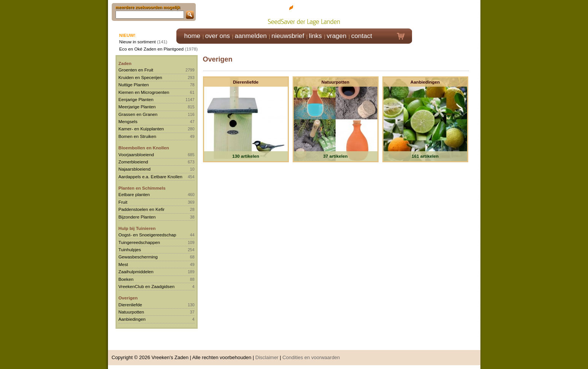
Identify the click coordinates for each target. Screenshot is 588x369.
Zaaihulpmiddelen (136, 272)
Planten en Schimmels (142, 188)
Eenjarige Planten (136, 99)
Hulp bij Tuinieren (137, 228)
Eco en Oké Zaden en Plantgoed (152, 49)
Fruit (123, 202)
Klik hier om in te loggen (446, 14)
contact (362, 36)
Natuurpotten (132, 312)
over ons (218, 36)
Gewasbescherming (138, 257)
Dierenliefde (130, 305)
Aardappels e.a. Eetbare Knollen (151, 177)
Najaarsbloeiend (135, 169)
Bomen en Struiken (137, 136)
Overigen (128, 298)
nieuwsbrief (288, 36)
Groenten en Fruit (136, 70)
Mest (123, 264)
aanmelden (250, 36)
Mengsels (128, 121)
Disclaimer (267, 357)
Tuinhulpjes (130, 249)
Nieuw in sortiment (138, 42)
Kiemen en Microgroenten (144, 92)
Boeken (126, 279)
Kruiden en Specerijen (140, 77)
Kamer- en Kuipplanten (141, 129)
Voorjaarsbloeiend (136, 154)
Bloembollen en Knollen (144, 148)
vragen (337, 36)
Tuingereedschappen (139, 242)
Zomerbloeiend (133, 162)
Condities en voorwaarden (311, 357)
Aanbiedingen (132, 319)
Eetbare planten (134, 194)
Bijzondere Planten (137, 217)
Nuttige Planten (134, 85)
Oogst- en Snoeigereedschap (147, 235)
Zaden (125, 63)
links (315, 36)
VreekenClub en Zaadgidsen (147, 286)
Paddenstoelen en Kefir (142, 209)
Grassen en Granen (138, 114)
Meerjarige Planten (137, 107)
